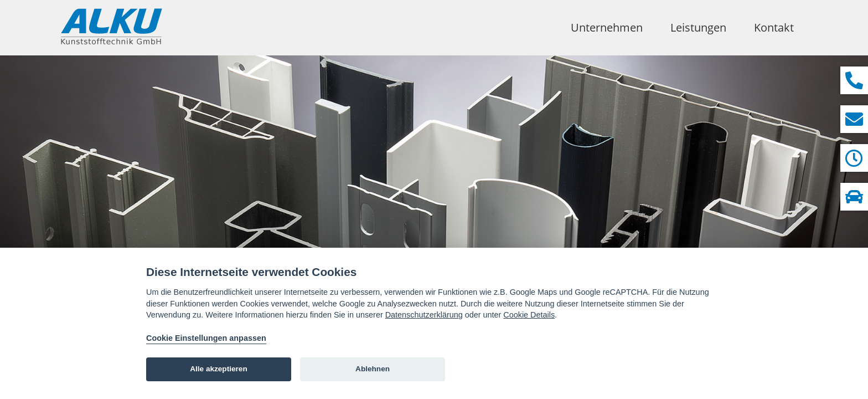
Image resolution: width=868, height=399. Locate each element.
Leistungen (698, 27)
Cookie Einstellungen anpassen (206, 338)
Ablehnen (373, 369)
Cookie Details (529, 315)
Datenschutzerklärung (424, 315)
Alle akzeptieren (219, 369)
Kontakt (774, 27)
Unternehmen (607, 27)
